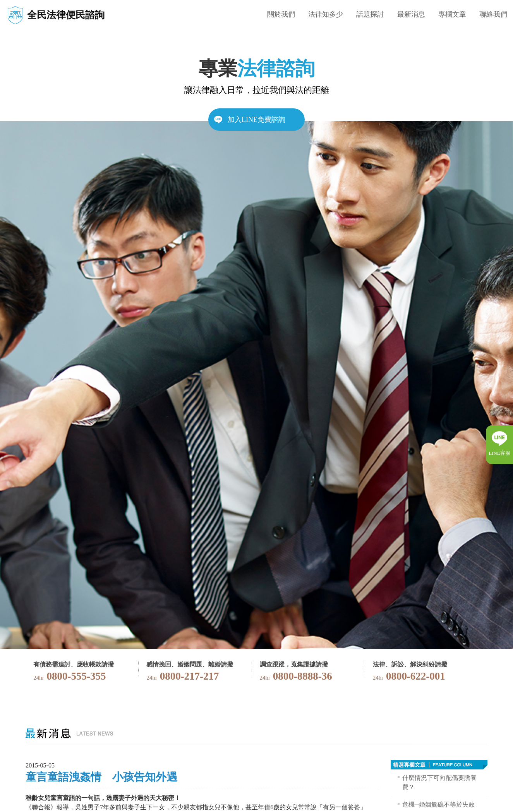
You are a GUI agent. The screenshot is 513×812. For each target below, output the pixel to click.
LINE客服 (499, 453)
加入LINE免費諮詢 (256, 120)
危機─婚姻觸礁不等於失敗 (438, 804)
